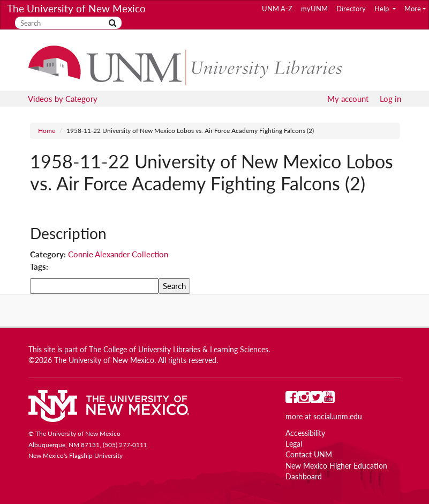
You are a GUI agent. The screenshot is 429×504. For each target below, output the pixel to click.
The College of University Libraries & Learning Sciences (179, 350)
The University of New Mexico (76, 8)
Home (47, 131)
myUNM (314, 9)
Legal (294, 444)
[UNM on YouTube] (329, 399)
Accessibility (305, 433)
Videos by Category (63, 99)
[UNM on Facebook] (292, 399)
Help (382, 9)
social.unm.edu (338, 417)
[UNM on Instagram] (304, 399)
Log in (390, 99)
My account (348, 99)
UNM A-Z (277, 9)
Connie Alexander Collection (118, 254)
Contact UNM (309, 455)
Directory (351, 9)
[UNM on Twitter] (316, 399)
